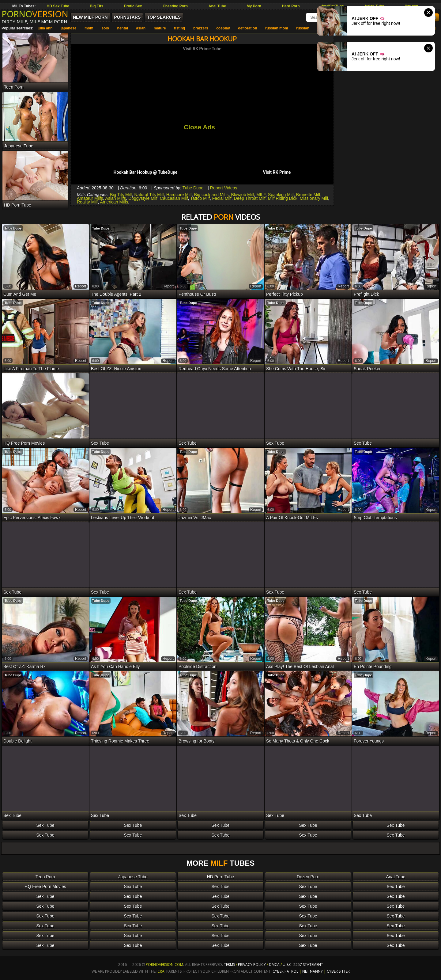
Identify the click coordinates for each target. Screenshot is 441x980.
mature (160, 28)
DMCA (274, 965)
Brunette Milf (308, 195)
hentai (123, 28)
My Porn (254, 6)
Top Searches (164, 17)
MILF (261, 195)
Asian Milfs (116, 198)
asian (141, 28)
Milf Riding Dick (283, 198)
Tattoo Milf (200, 198)
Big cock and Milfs (211, 195)
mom (89, 28)
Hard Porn (291, 6)
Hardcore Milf (179, 195)
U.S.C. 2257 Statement (303, 965)
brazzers (201, 28)
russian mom (277, 28)
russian (303, 28)
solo (105, 28)
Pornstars (127, 17)
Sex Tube (45, 825)
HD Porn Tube (221, 877)
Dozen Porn (308, 877)
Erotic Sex (133, 6)
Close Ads (199, 127)
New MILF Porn (90, 17)
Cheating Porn (175, 6)
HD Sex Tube (58, 6)
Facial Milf (222, 198)
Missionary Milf (314, 198)
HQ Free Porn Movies (45, 887)
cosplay (223, 28)
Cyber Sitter (338, 971)
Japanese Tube (133, 877)
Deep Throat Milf (250, 198)
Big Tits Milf (121, 195)
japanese (68, 28)
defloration (247, 28)
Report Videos (224, 188)
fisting (179, 28)
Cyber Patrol (285, 971)
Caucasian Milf (174, 198)
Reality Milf (87, 202)
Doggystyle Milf (143, 198)
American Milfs (114, 202)
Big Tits (96, 6)
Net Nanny (313, 971)
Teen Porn (45, 877)
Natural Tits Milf (149, 195)
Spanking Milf (281, 195)
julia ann (45, 28)
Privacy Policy (252, 965)
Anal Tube (217, 6)
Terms (229, 965)
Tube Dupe (193, 188)
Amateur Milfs (90, 198)
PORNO (35, 14)
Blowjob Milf (242, 195)
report (81, 286)
